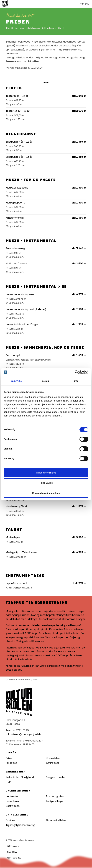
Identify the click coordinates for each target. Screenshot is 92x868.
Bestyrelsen (13, 806)
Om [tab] (76, 381)
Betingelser (52, 763)
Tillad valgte (46, 483)
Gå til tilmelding (13, 858)
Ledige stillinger (55, 801)
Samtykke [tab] (16, 381)
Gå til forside (12, 846)
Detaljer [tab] (46, 381)
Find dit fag (11, 852)
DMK (8, 782)
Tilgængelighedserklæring (20, 825)
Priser (9, 758)
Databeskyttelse (56, 820)
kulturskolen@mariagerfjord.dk (23, 734)
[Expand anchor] (46, 83)
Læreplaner (12, 801)
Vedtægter (12, 796)
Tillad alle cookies (46, 473)
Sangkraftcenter (56, 777)
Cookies (10, 820)
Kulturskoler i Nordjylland (20, 777)
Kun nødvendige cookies (46, 493)
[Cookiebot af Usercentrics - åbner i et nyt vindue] (75, 372)
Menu (85, 4)
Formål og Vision (56, 796)
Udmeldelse (53, 758)
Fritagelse (11, 763)
